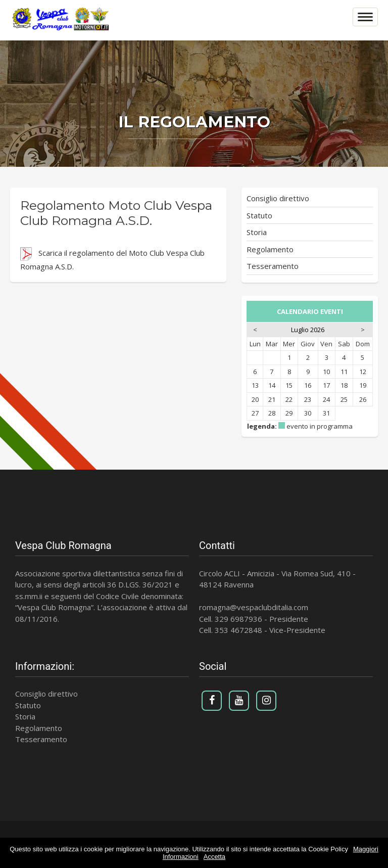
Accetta (214, 857)
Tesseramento (273, 266)
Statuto (259, 215)
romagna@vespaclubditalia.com (254, 607)
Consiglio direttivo (278, 198)
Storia (257, 232)
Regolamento (270, 249)
